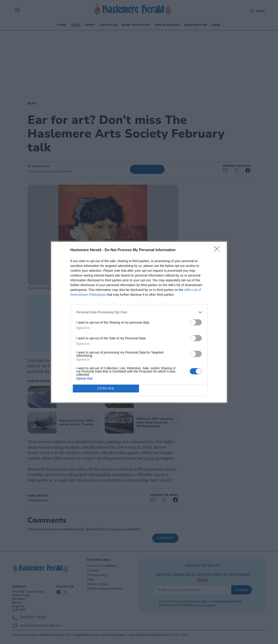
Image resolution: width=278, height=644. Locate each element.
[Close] (218, 250)
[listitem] (139, 312)
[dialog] (139, 322)
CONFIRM (106, 388)
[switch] (196, 322)
